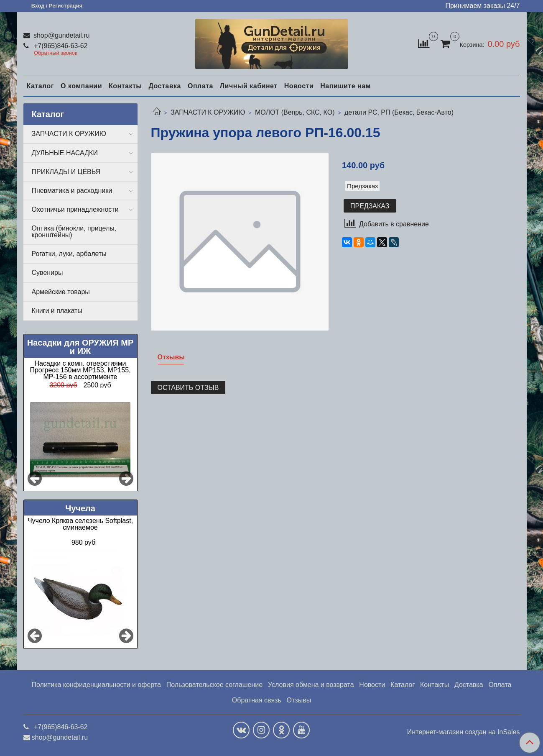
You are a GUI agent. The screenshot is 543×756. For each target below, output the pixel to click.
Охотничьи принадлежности (75, 209)
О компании (81, 86)
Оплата (200, 86)
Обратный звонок (56, 53)
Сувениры (47, 273)
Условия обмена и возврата (311, 685)
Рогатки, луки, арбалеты (69, 254)
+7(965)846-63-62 (60, 46)
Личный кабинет (249, 86)
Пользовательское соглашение (214, 685)
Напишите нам (345, 86)
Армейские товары (61, 292)
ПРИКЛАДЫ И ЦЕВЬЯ (66, 172)
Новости (299, 86)
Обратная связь (257, 700)
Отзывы (299, 700)
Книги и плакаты (57, 311)
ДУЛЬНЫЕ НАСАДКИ (65, 153)
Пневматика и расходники (72, 191)
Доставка (165, 86)
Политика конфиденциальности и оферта (96, 685)
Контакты (125, 86)
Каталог (40, 86)
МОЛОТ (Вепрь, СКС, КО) (295, 112)
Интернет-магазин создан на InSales (464, 732)
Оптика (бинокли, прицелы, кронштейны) (74, 232)
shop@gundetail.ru (61, 35)
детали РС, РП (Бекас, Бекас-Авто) (399, 112)
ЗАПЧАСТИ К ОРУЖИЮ (208, 112)
